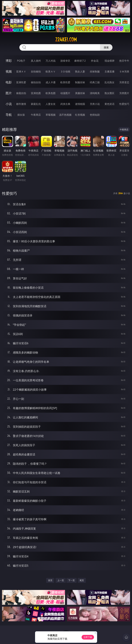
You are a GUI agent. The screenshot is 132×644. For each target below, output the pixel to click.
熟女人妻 (80, 72)
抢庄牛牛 (124, 61)
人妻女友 (51, 104)
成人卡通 (51, 82)
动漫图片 (65, 93)
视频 (9, 71)
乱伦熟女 (110, 82)
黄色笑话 (110, 104)
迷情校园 (80, 104)
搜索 (106, 47)
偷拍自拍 (36, 82)
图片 (9, 93)
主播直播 (110, 72)
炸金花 (95, 61)
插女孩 (21, 115)
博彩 (9, 61)
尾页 (82, 580)
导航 (9, 115)
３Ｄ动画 (65, 72)
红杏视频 (80, 115)
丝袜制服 (95, 72)
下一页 (72, 580)
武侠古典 (65, 104)
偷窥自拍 (21, 93)
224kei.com (66, 40)
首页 (50, 580)
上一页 (61, 580)
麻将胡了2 (80, 61)
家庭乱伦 (36, 104)
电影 (9, 82)
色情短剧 (95, 115)
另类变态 (124, 82)
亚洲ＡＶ (21, 72)
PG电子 (21, 61)
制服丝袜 (80, 82)
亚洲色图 (36, 93)
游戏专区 (65, 61)
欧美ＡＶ (51, 72)
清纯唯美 (95, 93)
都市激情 (21, 104)
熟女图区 (110, 93)
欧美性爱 (65, 82)
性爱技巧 (124, 104)
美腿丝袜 (80, 93)
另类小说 (95, 104)
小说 (9, 104)
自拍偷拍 (36, 72)
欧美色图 (51, 93)
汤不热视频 (65, 115)
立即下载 (88, 637)
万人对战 (51, 61)
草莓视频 (51, 115)
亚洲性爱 (21, 82)
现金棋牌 (110, 61)
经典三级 (95, 82)
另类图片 (124, 93)
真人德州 (36, 61)
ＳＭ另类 (124, 72)
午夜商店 (36, 115)
